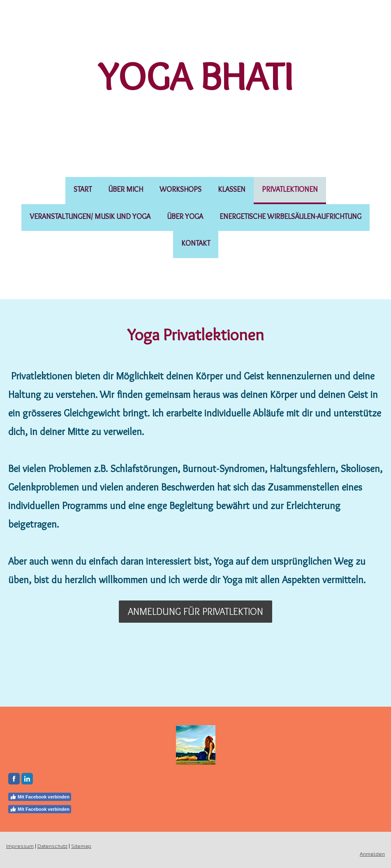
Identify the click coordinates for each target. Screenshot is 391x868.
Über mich (126, 189)
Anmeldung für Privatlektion (195, 611)
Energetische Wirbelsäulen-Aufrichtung (290, 216)
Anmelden (372, 854)
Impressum (20, 846)
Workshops (180, 189)
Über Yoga (185, 216)
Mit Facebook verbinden (40, 797)
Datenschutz (52, 846)
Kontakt (196, 243)
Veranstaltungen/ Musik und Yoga (90, 216)
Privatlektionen (290, 189)
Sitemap (81, 846)
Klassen (232, 189)
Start (83, 189)
